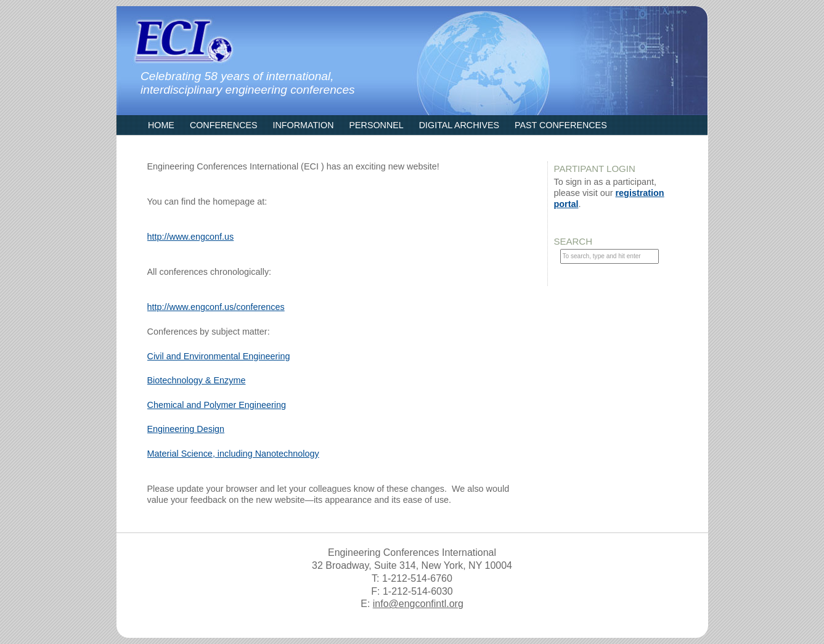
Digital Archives (459, 125)
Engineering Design (186, 429)
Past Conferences (561, 125)
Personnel (377, 125)
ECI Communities (188, 145)
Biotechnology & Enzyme (197, 380)
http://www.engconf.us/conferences (216, 307)
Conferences (224, 125)
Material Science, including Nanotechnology (233, 454)
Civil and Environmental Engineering (219, 356)
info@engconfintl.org (418, 604)
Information (304, 125)
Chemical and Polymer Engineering (217, 405)
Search (573, 241)
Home (161, 125)
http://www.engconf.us (191, 237)
